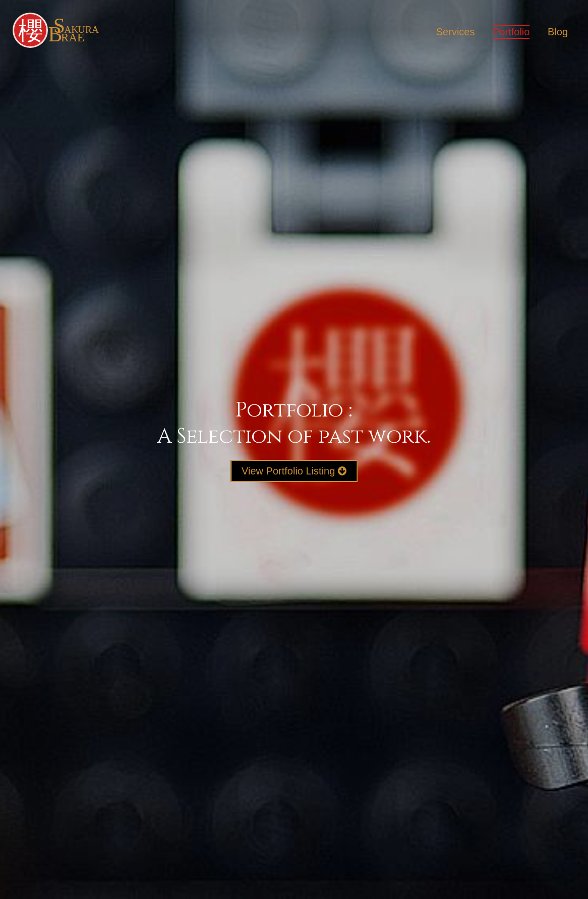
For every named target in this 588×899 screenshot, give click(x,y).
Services (456, 32)
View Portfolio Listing (294, 471)
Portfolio (511, 32)
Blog (558, 32)
